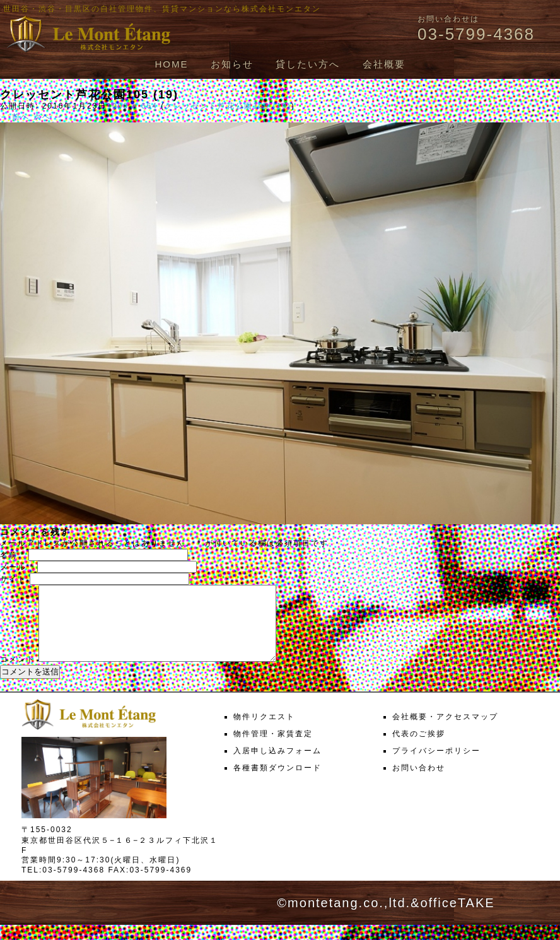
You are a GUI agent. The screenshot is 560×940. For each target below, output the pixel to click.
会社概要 (384, 64)
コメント (18, 674)
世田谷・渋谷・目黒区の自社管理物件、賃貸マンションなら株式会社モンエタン (162, 9)
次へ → (48, 117)
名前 (13, 555)
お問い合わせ (419, 783)
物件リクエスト (264, 732)
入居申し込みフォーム (277, 766)
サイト (13, 579)
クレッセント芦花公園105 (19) (228, 106)
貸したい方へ (308, 64)
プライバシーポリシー (436, 766)
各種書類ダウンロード (277, 783)
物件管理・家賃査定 (273, 749)
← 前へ (15, 117)
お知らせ (232, 64)
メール (17, 567)
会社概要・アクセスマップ (445, 732)
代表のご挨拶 (419, 749)
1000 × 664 (132, 106)
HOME (171, 64)
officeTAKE (457, 918)
